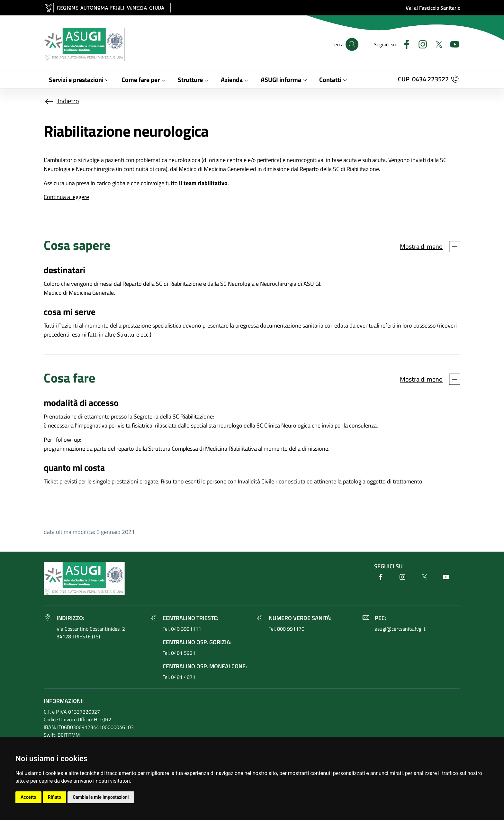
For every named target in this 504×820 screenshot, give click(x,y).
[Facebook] (404, 44)
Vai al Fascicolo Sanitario (433, 8)
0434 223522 (430, 79)
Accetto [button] (28, 797)
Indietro (61, 101)
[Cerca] (352, 44)
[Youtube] (452, 44)
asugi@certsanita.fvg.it (400, 629)
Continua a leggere (66, 197)
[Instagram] (420, 44)
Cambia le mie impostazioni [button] (101, 797)
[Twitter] (436, 44)
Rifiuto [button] (55, 797)
